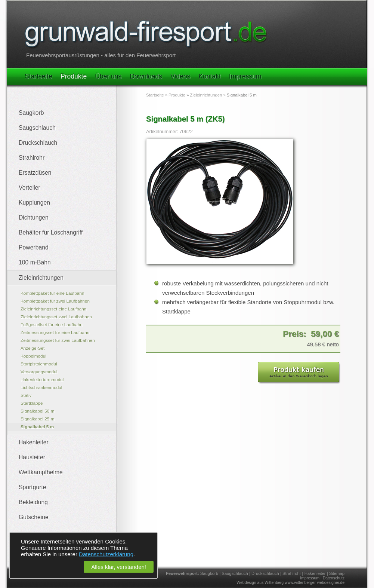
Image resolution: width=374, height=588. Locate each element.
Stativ (26, 395)
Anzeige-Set (33, 348)
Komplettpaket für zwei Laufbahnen (55, 301)
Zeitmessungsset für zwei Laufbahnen (58, 340)
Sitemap (337, 573)
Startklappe (32, 403)
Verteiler (30, 188)
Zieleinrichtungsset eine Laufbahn (53, 309)
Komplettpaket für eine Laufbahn (52, 293)
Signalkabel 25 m (38, 419)
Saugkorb (31, 113)
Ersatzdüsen (35, 173)
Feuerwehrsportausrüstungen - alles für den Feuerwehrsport (101, 55)
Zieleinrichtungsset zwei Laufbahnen (56, 317)
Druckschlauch (38, 143)
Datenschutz (334, 578)
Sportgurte (33, 487)
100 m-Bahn (35, 262)
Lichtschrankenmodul (41, 388)
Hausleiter (32, 457)
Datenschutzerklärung (106, 554)
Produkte (74, 76)
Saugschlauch (37, 128)
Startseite (38, 76)
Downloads (146, 76)
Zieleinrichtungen (41, 278)
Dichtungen (34, 218)
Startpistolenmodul (39, 364)
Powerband (34, 247)
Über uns (108, 76)
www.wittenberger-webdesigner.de (315, 582)
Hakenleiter (34, 442)
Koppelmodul (33, 356)
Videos (180, 76)
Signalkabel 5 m (37, 427)
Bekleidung (33, 502)
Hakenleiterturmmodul (42, 380)
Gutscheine (34, 517)
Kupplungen (34, 203)
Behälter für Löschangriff (51, 232)
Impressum (245, 76)
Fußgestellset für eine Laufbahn (52, 325)
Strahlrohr (32, 158)
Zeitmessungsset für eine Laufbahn (55, 333)
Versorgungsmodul (39, 372)
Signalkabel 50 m (38, 411)
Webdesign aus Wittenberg (260, 582)
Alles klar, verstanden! (119, 567)
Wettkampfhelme (41, 472)
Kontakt (209, 76)
